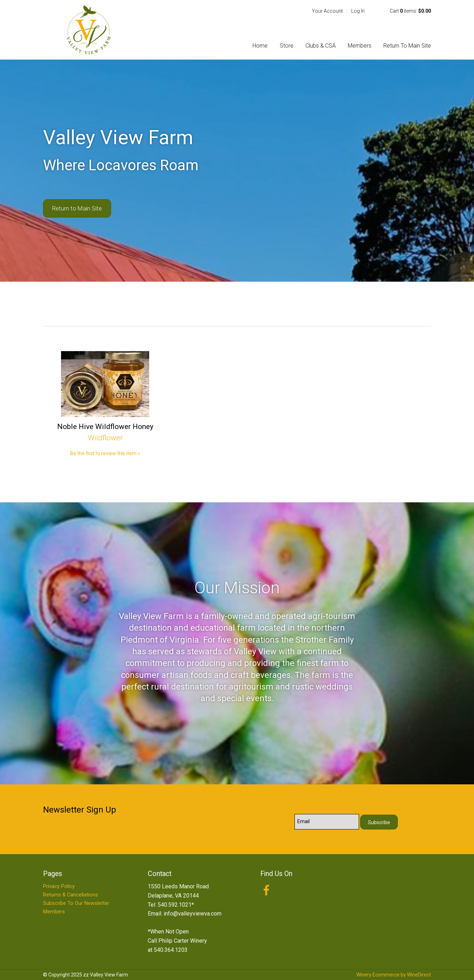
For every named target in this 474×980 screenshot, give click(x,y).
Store (287, 46)
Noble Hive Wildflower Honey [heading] (105, 427)
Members (360, 46)
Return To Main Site (407, 46)
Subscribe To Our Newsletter (76, 903)
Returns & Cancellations (71, 895)
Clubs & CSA (321, 46)
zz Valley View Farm (89, 30)
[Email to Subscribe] (327, 822)
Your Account (327, 11)
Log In (358, 11)
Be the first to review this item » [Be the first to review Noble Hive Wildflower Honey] (105, 453)
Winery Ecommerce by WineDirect (394, 975)
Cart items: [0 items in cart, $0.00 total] (410, 11)
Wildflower (105, 438)
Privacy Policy (59, 886)
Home (260, 46)
